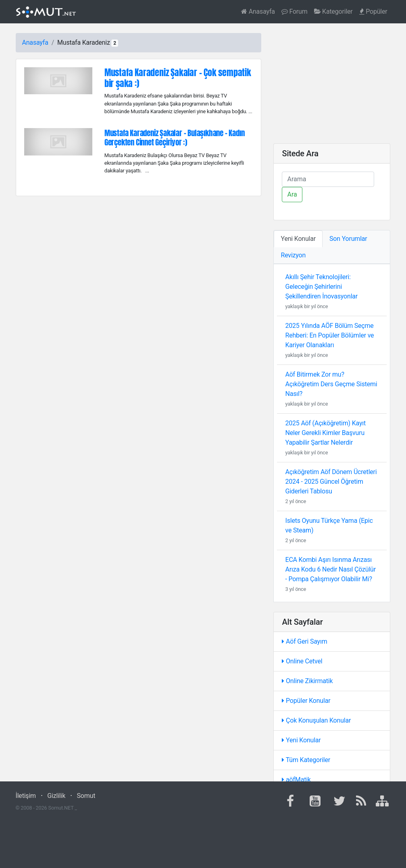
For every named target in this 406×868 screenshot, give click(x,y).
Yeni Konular (301, 740)
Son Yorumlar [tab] (348, 239)
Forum (295, 11)
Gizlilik (56, 796)
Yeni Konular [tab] (298, 239)
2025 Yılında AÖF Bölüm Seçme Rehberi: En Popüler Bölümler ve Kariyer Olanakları (329, 335)
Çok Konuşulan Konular (316, 720)
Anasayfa (258, 11)
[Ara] (328, 179)
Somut (86, 796)
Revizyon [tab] (293, 255)
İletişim (26, 796)
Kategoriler (333, 11)
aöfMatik (296, 780)
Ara (292, 194)
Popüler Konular (306, 701)
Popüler (373, 11)
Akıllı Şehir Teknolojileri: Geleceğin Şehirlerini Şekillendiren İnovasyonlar (321, 287)
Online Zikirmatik (307, 681)
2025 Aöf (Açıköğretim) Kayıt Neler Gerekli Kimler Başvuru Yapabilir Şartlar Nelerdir (325, 433)
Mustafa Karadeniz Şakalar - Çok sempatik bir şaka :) (178, 78)
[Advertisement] (332, 83)
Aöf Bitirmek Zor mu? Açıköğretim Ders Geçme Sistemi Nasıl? (331, 384)
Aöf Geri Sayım (304, 641)
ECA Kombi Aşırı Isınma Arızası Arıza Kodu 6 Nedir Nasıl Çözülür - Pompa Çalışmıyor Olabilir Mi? (330, 569)
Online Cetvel (302, 661)
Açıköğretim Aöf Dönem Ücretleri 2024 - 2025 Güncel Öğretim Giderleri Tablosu (331, 482)
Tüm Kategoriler (306, 760)
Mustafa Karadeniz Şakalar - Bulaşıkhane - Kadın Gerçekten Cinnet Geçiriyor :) (175, 137)
